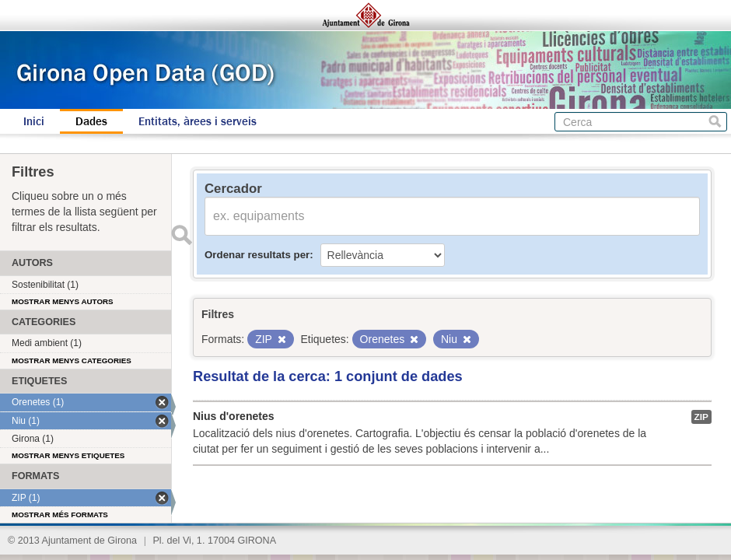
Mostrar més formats (60, 514)
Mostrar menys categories (72, 360)
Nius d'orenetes (233, 416)
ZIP (701, 417)
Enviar (181, 235)
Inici (34, 121)
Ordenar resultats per (257, 255)
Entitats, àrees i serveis (198, 121)
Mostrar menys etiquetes (68, 455)
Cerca (715, 122)
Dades (91, 121)
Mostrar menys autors (63, 301)
